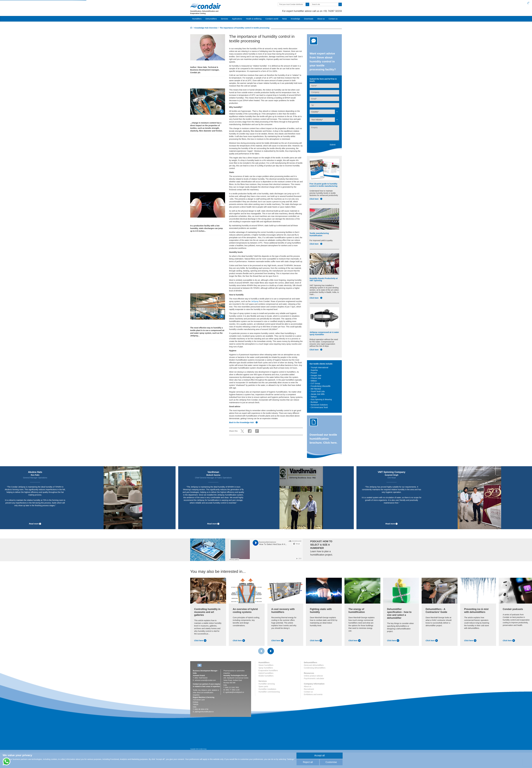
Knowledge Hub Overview (206, 28)
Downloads (309, 19)
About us (321, 19)
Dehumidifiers (211, 19)
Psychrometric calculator (314, 678)
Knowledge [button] (295, 19)
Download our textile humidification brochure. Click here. (324, 439)
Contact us (333, 19)
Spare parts (263, 686)
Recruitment (309, 689)
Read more (35, 524)
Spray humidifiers (266, 668)
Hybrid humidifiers (266, 673)
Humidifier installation (267, 689)
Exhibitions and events (313, 694)
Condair (205, 6)
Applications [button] (237, 19)
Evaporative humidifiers (268, 670)
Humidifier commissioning (269, 692)
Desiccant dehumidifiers (314, 665)
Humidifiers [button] (197, 19)
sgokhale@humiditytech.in (235, 692)
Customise (331, 762)
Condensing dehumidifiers (315, 668)
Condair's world (272, 19)
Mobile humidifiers (266, 676)
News (285, 19)
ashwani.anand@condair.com (205, 680)
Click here (316, 199)
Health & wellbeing (254, 19)
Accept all (319, 755)
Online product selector (313, 676)
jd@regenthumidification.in (204, 712)
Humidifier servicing (267, 684)
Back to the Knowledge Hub (243, 422)
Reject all (308, 762)
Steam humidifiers (266, 665)
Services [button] (225, 19)
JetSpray (255, 301)
